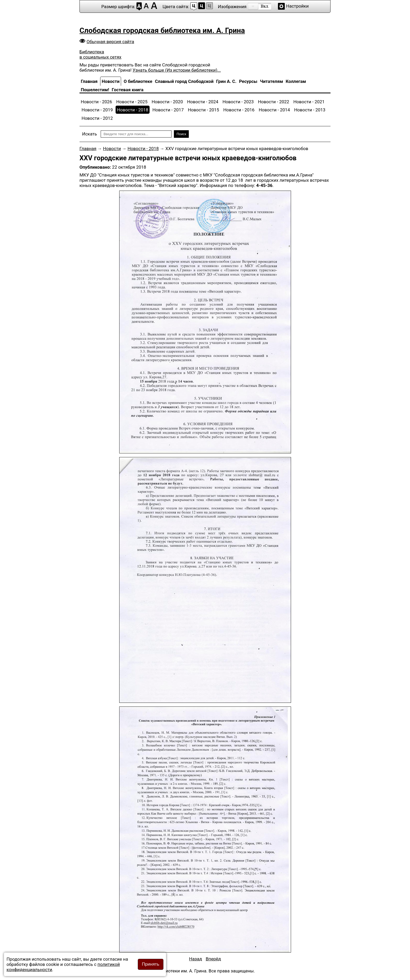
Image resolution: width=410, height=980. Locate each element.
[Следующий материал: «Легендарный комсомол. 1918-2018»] (213, 959)
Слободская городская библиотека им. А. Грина (162, 30)
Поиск (181, 134)
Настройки (297, 6)
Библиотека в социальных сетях (100, 54)
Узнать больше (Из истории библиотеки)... (177, 70)
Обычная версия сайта (110, 42)
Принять (151, 964)
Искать (90, 134)
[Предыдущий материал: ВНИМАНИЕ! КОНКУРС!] (196, 959)
